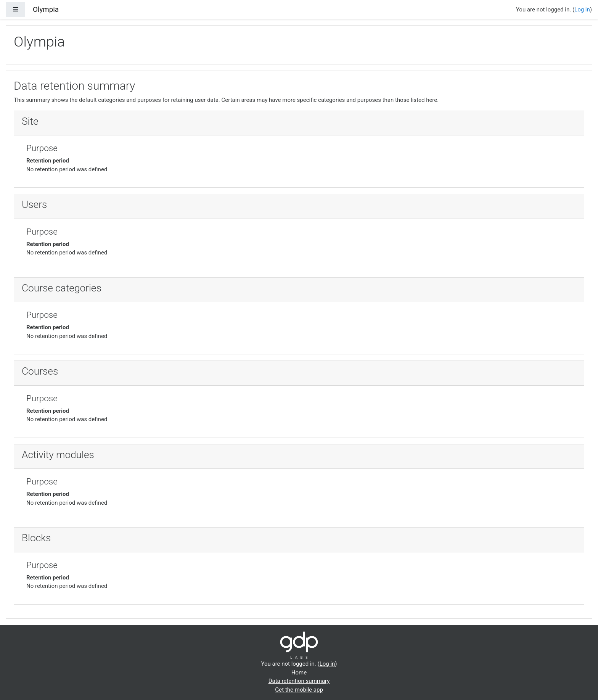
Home (299, 673)
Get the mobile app (299, 690)
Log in (582, 10)
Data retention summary (299, 681)
